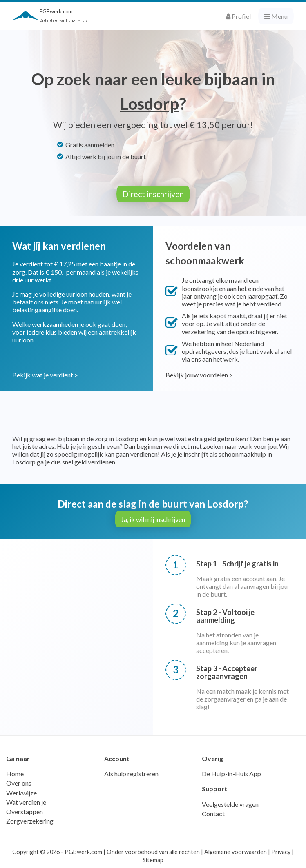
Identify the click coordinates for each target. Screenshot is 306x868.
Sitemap (153, 860)
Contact (213, 814)
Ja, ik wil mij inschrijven (153, 519)
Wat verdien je (26, 802)
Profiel (238, 16)
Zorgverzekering (30, 821)
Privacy (281, 852)
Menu (276, 16)
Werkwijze (21, 793)
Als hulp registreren (131, 774)
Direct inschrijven (153, 194)
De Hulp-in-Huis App (231, 774)
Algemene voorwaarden (236, 852)
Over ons (19, 783)
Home (15, 774)
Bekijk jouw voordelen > (199, 375)
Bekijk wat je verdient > (45, 375)
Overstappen (25, 811)
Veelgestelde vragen (230, 804)
